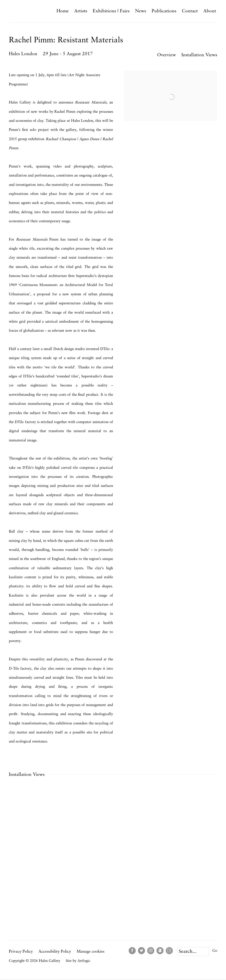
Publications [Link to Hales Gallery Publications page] (164, 11)
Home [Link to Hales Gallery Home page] (63, 11)
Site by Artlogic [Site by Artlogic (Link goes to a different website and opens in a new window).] (78, 961)
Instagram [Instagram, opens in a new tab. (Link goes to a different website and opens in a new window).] (151, 951)
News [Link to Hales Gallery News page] (141, 11)
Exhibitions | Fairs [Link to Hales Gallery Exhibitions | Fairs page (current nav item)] (111, 11)
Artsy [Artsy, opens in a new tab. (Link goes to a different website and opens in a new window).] (169, 951)
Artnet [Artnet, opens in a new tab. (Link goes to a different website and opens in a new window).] (160, 951)
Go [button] (215, 951)
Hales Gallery (29, 11)
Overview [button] (167, 55)
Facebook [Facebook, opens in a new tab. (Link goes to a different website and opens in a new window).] (132, 951)
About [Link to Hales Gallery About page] (210, 11)
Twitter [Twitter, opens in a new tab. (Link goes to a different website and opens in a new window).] (141, 951)
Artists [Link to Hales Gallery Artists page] (81, 11)
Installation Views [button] (199, 55)
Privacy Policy (21, 952)
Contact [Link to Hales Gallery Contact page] (190, 11)
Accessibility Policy (55, 952)
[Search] (193, 952)
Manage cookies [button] (90, 952)
